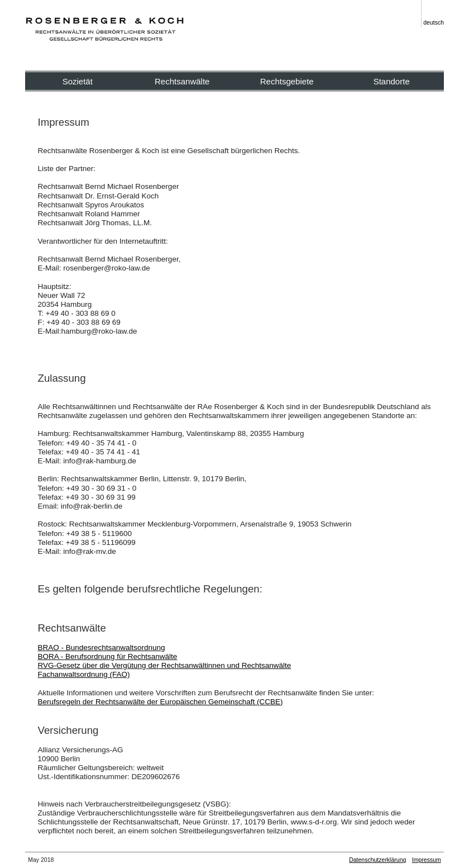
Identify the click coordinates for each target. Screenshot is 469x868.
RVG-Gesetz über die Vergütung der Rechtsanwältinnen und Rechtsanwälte (165, 665)
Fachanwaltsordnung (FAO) (84, 674)
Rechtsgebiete (287, 81)
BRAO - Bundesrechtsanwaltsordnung (102, 648)
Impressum (427, 860)
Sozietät (78, 81)
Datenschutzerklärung (377, 860)
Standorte (392, 81)
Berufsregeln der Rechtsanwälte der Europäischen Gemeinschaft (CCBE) (161, 702)
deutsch (434, 22)
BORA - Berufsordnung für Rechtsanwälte (108, 656)
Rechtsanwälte (182, 81)
